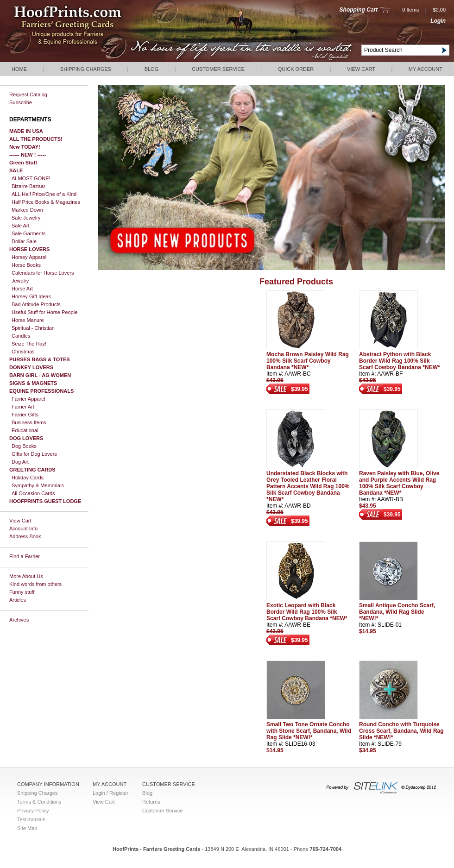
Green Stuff (23, 163)
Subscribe (21, 102)
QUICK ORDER (296, 69)
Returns (151, 802)
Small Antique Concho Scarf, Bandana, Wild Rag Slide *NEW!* (397, 612)
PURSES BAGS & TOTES (40, 359)
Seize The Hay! (29, 344)
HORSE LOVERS (29, 249)
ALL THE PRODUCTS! (36, 139)
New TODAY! (25, 147)
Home (19, 69)
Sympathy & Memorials (38, 485)
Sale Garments (28, 233)
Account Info (23, 528)
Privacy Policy (33, 811)
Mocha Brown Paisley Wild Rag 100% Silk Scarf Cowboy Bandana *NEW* (308, 361)
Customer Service (218, 69)
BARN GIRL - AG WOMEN (40, 375)
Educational (25, 430)
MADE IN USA (26, 131)
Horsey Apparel (29, 257)
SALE (16, 170)
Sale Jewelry (26, 218)
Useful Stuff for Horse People (44, 312)
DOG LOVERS (26, 438)
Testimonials (31, 819)
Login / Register (110, 793)
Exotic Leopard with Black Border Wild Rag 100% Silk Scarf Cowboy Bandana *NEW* (307, 612)
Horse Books (26, 265)
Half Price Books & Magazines (46, 202)
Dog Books (24, 446)
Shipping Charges (86, 69)
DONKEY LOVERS (31, 367)
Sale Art (21, 226)
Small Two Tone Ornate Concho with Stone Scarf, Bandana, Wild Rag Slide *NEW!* (309, 731)
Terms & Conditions (39, 802)
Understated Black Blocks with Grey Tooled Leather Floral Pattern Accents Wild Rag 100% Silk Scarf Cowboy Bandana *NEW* (308, 486)
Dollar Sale (24, 241)
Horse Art (22, 289)
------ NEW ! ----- (28, 155)
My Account (426, 69)
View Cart (361, 69)
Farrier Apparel (28, 399)
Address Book (25, 536)
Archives (19, 620)
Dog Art (20, 462)
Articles (18, 600)
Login (438, 21)
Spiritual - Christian (33, 328)
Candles (21, 336)
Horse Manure (28, 320)
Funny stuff (22, 592)
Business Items (29, 422)
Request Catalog (28, 94)
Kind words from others (35, 584)
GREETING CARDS (32, 470)
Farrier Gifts (25, 415)
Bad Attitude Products (36, 304)
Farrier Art (23, 407)
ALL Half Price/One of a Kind (44, 194)
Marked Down (27, 210)
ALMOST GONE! (31, 178)
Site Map (27, 828)
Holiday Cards (28, 478)
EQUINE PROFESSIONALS (41, 391)
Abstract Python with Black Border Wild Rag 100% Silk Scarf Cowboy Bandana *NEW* (400, 361)
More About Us (26, 576)
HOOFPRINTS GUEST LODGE (45, 501)
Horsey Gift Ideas (31, 296)
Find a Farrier (25, 556)
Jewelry (20, 281)
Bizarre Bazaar (28, 186)
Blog (152, 69)
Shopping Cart (359, 10)
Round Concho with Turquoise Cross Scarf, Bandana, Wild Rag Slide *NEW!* (401, 731)
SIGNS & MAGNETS (33, 383)
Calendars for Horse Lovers (43, 273)
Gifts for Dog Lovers (34, 454)
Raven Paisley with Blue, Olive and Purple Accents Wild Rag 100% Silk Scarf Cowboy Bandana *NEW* (399, 483)
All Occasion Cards (33, 493)
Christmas (23, 352)
